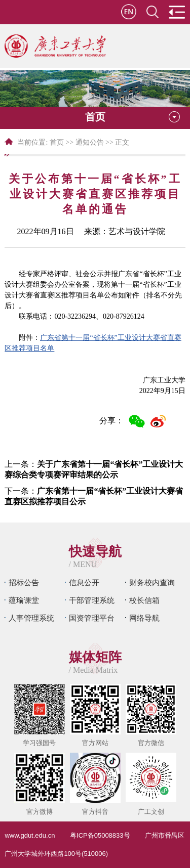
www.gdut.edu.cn (30, 835)
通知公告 (90, 142)
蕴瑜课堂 (24, 600)
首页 (57, 142)
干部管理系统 (92, 600)
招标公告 (24, 582)
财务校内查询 (152, 582)
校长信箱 (144, 600)
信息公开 (84, 582)
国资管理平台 (92, 618)
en (129, 12)
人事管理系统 (31, 618)
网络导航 (144, 618)
